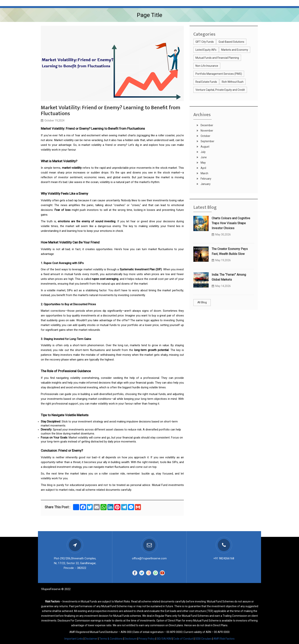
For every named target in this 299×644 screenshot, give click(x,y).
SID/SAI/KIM (164, 639)
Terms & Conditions (111, 639)
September (207, 141)
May (203, 163)
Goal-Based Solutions (231, 42)
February (206, 179)
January (205, 184)
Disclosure (131, 639)
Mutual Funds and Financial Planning (217, 58)
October (205, 136)
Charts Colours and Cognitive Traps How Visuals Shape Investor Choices (231, 223)
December (207, 125)
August (205, 147)
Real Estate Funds (206, 82)
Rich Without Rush (233, 82)
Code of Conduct (183, 639)
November (207, 131)
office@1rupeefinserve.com (149, 558)
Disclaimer (91, 639)
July (203, 152)
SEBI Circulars (203, 639)
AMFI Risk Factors (224, 639)
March (204, 173)
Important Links (74, 639)
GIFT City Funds (205, 42)
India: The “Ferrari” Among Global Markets (229, 277)
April (203, 168)
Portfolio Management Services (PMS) (219, 74)
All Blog (202, 302)
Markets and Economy (235, 50)
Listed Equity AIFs (206, 50)
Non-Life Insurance (207, 66)
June (203, 157)
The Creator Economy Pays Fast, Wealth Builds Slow (230, 251)
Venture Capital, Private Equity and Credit (220, 90)
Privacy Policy (147, 639)
